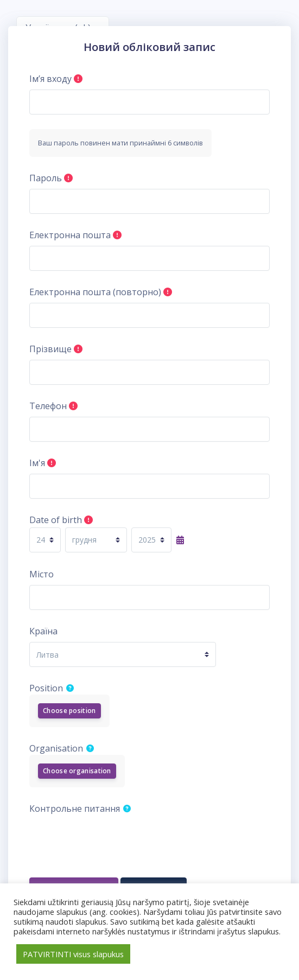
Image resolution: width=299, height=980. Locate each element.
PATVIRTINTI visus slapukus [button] (73, 954)
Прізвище (50, 349)
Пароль (46, 178)
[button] (72, 688)
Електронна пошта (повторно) (95, 292)
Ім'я (37, 463)
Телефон (48, 406)
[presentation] (112, 841)
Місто (42, 574)
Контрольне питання (75, 809)
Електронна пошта (70, 235)
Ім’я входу (50, 79)
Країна (43, 631)
